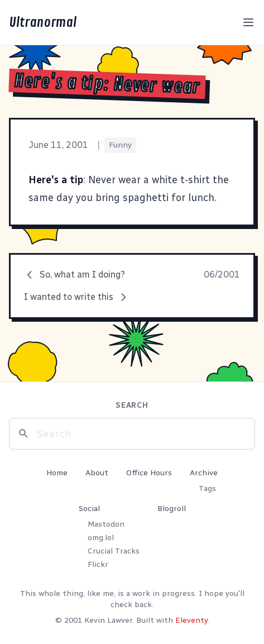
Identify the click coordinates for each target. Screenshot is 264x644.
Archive (204, 473)
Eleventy (191, 620)
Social (89, 509)
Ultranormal (43, 22)
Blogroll (172, 509)
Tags (207, 488)
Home (57, 473)
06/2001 (222, 275)
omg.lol (101, 538)
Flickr (98, 564)
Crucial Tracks (114, 551)
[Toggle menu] (248, 22)
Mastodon (106, 524)
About (97, 473)
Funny (120, 145)
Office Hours (149, 473)
